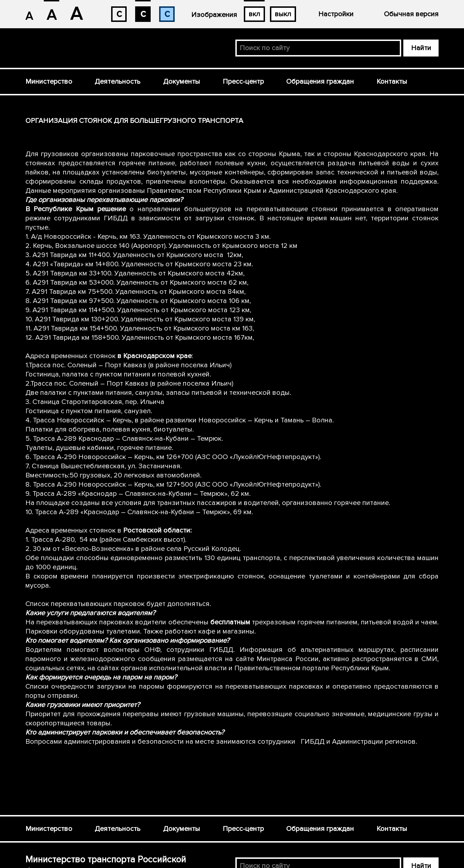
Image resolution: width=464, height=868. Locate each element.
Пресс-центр (243, 82)
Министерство (49, 82)
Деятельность (117, 82)
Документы (182, 82)
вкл (254, 14)
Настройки (336, 14)
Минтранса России (288, 659)
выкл (283, 14)
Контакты (392, 82)
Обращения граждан (320, 82)
